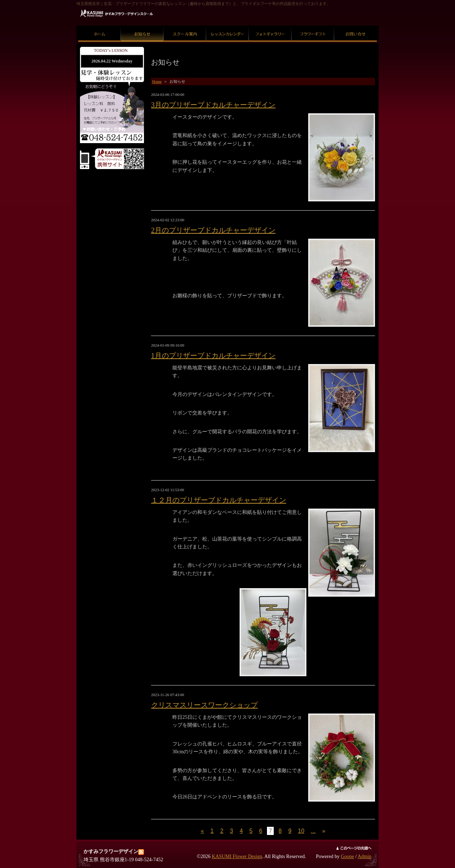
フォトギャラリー (270, 26)
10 (301, 831)
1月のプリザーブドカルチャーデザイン (213, 356)
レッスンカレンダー (228, 26)
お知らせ (142, 26)
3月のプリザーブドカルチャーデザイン (213, 105)
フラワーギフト (313, 26)
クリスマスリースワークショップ (204, 705)
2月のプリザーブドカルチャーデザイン (213, 230)
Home (157, 81)
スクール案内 (185, 26)
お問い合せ (356, 26)
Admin (365, 856)
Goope (347, 856)
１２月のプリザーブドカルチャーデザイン (219, 500)
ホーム (100, 26)
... (313, 831)
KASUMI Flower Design (237, 856)
